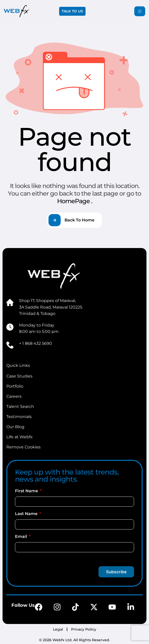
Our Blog (15, 427)
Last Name (27, 514)
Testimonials (19, 417)
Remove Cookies (23, 447)
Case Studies (19, 376)
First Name (27, 491)
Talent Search (20, 406)
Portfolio (15, 386)
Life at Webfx (20, 437)
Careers (14, 396)
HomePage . (75, 201)
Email (22, 536)
